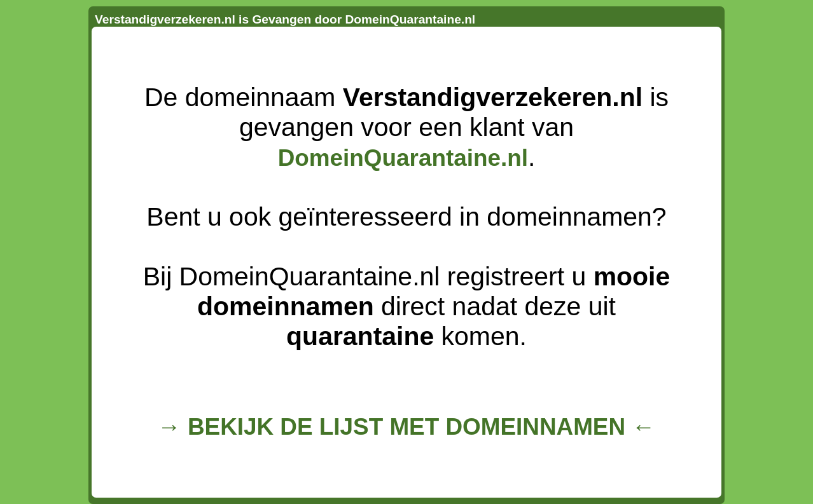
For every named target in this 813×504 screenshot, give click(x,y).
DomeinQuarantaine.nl (403, 158)
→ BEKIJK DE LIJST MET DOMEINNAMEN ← (406, 427)
